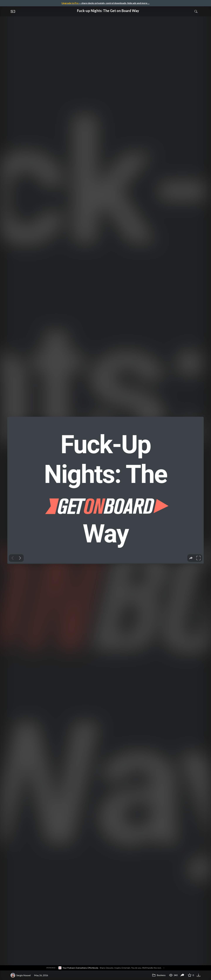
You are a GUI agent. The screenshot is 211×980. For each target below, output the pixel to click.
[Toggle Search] (196, 11)
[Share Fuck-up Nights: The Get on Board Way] (182, 975)
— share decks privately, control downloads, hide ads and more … (105, 3)
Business (159, 975)
